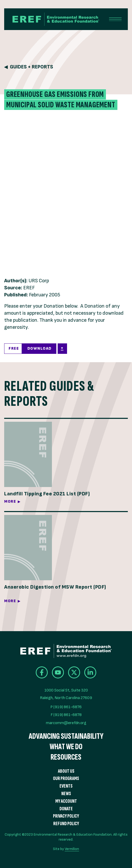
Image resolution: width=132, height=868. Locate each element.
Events (66, 786)
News (66, 794)
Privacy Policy (66, 816)
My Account (66, 801)
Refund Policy (66, 824)
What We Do (66, 747)
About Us (66, 771)
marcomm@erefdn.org (66, 723)
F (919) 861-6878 (66, 715)
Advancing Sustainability (66, 736)
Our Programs (66, 779)
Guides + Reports (31, 67)
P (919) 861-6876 (66, 707)
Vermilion (72, 849)
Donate (66, 809)
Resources (66, 757)
